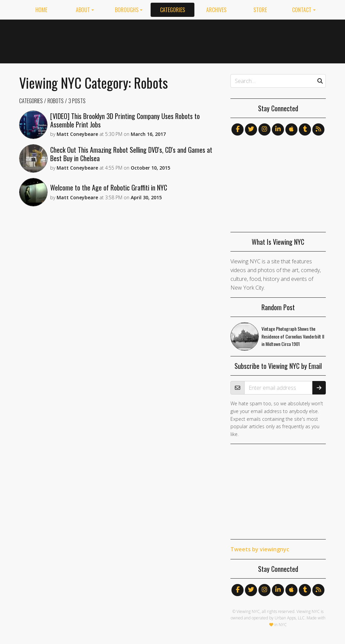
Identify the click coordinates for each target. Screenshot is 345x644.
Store (260, 10)
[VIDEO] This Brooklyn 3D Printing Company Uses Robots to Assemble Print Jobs (125, 120)
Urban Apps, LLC (290, 618)
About (83, 10)
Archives (216, 10)
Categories (172, 10)
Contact (302, 10)
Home (41, 10)
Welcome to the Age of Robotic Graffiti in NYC (109, 187)
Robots (56, 101)
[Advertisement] (203, 40)
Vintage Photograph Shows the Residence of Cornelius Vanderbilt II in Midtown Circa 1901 (293, 336)
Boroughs (127, 10)
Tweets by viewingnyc (260, 549)
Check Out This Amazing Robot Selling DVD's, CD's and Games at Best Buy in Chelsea (131, 154)
